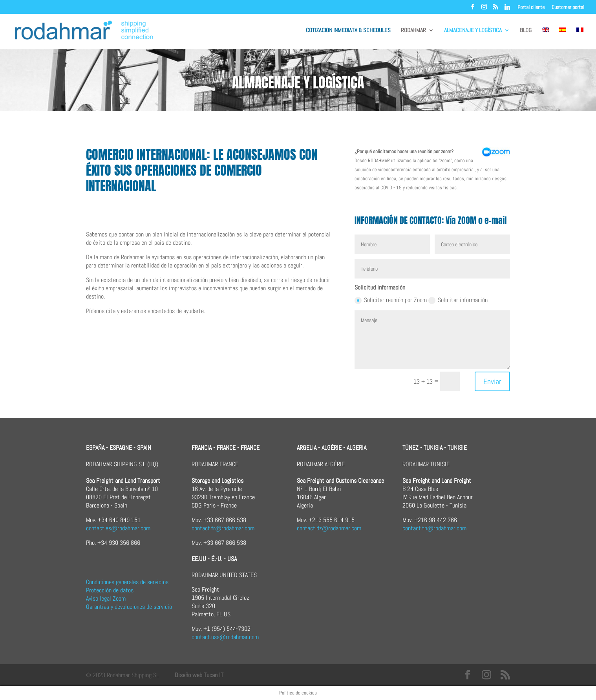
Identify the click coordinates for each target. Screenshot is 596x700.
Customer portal (568, 7)
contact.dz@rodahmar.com (329, 528)
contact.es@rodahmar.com (118, 528)
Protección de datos (110, 590)
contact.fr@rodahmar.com (223, 528)
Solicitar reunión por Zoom (391, 300)
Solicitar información (458, 300)
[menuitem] (545, 38)
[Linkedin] (507, 9)
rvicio (165, 607)
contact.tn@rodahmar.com (434, 528)
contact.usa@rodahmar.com (225, 637)
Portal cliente (531, 7)
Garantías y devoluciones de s (121, 607)
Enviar (492, 381)
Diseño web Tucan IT (199, 675)
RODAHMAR (413, 31)
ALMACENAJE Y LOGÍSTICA (473, 31)
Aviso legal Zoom (106, 598)
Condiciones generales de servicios (127, 582)
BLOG (526, 31)
